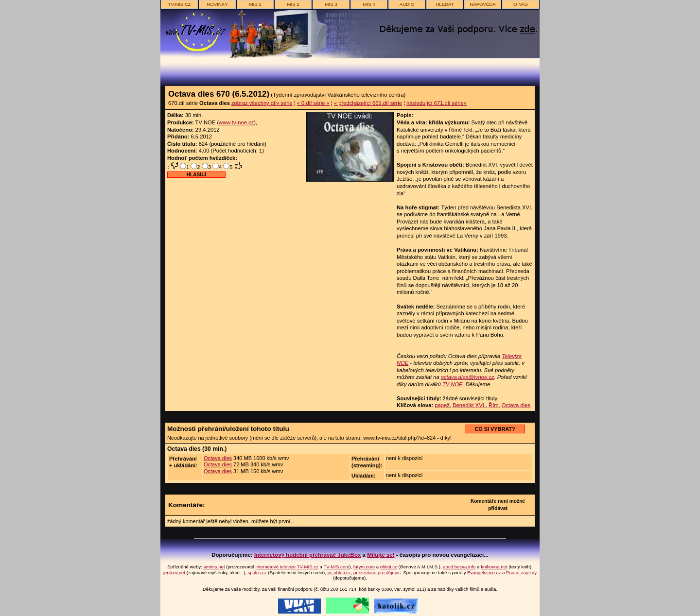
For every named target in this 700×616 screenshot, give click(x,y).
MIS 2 (293, 4)
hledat (445, 4)
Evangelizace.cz (484, 573)
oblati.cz (389, 567)
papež (442, 405)
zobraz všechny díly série (262, 103)
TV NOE (453, 384)
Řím (494, 405)
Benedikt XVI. (469, 405)
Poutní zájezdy (521, 573)
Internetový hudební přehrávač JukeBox (308, 555)
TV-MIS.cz (179, 4)
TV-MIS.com (336, 567)
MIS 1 (255, 4)
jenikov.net (174, 573)
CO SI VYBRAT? (495, 429)
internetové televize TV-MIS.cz (287, 567)
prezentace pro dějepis (377, 573)
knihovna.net (494, 567)
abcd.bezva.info (459, 567)
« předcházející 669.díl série (368, 103)
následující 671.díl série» (437, 103)
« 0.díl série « (313, 103)
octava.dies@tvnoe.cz (468, 377)
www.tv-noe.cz (236, 122)
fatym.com (364, 567)
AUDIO (407, 4)
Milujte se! (381, 555)
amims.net (214, 567)
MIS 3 (331, 4)
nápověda (482, 4)
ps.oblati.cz (339, 573)
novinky (217, 4)
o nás (521, 4)
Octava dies (516, 405)
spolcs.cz (257, 573)
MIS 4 (369, 4)
